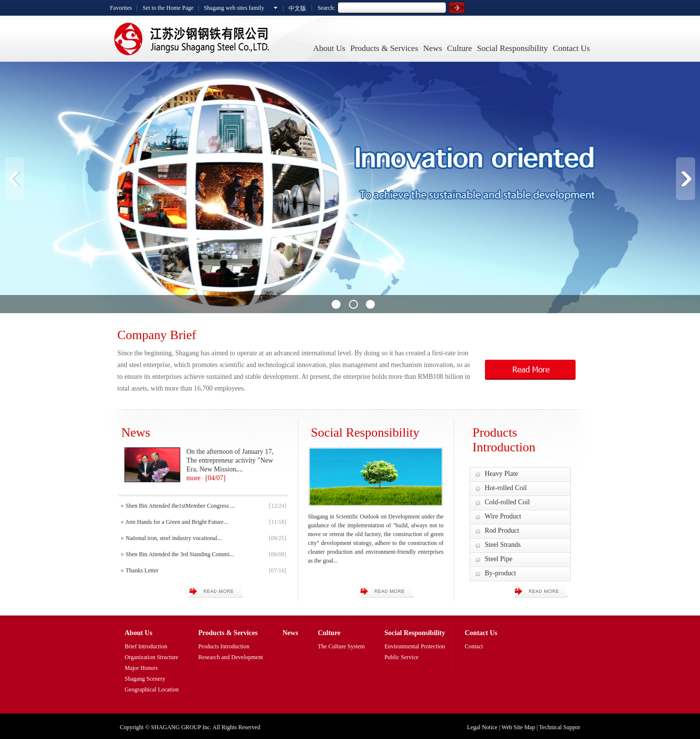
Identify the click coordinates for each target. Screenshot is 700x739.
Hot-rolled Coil (506, 488)
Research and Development (231, 657)
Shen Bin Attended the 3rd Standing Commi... (180, 554)
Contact (474, 646)
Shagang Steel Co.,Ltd (191, 39)
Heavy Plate (502, 474)
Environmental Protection (415, 646)
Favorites (121, 8)
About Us (329, 48)
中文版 (297, 8)
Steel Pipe (499, 559)
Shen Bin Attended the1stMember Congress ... (181, 506)
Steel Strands (503, 545)
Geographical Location (152, 690)
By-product (501, 573)
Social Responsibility (512, 48)
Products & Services (384, 48)
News (433, 48)
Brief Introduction (146, 646)
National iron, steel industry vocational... (174, 538)
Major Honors (142, 668)
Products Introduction (224, 646)
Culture (459, 48)
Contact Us (571, 48)
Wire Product (503, 516)
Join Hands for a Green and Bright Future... (177, 522)
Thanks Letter (142, 570)
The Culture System (341, 646)
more (194, 478)
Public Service (402, 657)
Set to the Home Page (168, 8)
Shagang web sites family (234, 8)
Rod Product (502, 530)
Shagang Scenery (145, 679)
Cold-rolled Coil (507, 502)
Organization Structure (152, 657)
